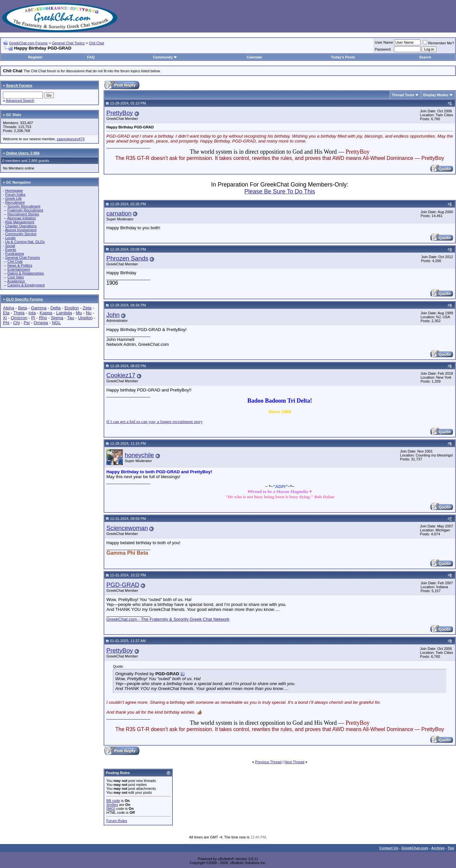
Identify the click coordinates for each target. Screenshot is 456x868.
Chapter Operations (21, 226)
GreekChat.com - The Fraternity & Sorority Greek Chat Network (168, 619)
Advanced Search (20, 100)
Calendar (255, 57)
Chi (16, 323)
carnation (119, 213)
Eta (6, 313)
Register (35, 57)
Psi (27, 323)
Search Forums (19, 85)
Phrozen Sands (127, 258)
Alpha (9, 308)
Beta (22, 308)
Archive (438, 848)
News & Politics (20, 265)
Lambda (64, 313)
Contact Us (389, 848)
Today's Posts (343, 57)
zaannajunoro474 (71, 139)
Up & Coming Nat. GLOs (25, 242)
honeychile (139, 455)
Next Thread (294, 762)
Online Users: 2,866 (23, 153)
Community (165, 57)
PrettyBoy (120, 113)
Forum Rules (117, 821)
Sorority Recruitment (24, 206)
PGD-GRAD (123, 585)
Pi (33, 318)
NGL (56, 323)
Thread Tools (403, 95)
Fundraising (15, 254)
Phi (6, 323)
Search (425, 57)
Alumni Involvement (21, 230)
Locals (11, 238)
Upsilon (85, 318)
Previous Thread (268, 762)
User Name (384, 42)
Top (451, 848)
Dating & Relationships (25, 273)
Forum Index (15, 194)
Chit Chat (97, 43)
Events (11, 250)
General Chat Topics (68, 43)
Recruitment (15, 202)
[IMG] (111, 809)
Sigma (57, 318)
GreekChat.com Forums (28, 43)
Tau (71, 318)
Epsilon (72, 308)
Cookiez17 (121, 375)
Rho (43, 318)
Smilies (112, 805)
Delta (56, 308)
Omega (41, 323)
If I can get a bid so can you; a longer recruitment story (154, 422)
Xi (5, 318)
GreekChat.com (415, 848)
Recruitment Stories (23, 214)
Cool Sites (15, 277)
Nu (88, 313)
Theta (19, 313)
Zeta (87, 308)
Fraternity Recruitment (25, 210)
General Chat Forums (23, 257)
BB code (113, 801)
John (113, 315)
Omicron (19, 318)
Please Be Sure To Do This (280, 191)
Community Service (21, 234)
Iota (32, 313)
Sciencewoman (127, 528)
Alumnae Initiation (22, 218)
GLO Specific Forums (24, 299)
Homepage (14, 190)
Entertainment (18, 269)
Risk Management (20, 222)
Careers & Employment (26, 285)
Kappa (46, 313)
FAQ (91, 57)
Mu (79, 313)
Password (383, 49)
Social (10, 246)
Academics (16, 281)
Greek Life (14, 198)
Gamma (39, 308)
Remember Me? (438, 43)
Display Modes (436, 95)
